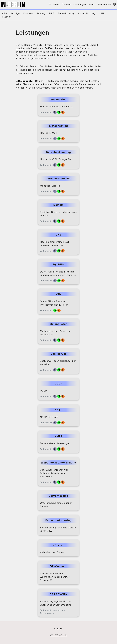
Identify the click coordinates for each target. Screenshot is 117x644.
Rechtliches (105, 4)
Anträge (15, 13)
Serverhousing (66, 13)
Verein (92, 4)
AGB (5, 13)
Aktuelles (54, 4)
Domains (28, 13)
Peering (41, 13)
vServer (6, 17)
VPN (101, 13)
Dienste (66, 4)
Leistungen (80, 4)
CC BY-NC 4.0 (59, 635)
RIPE (52, 13)
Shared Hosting (86, 13)
